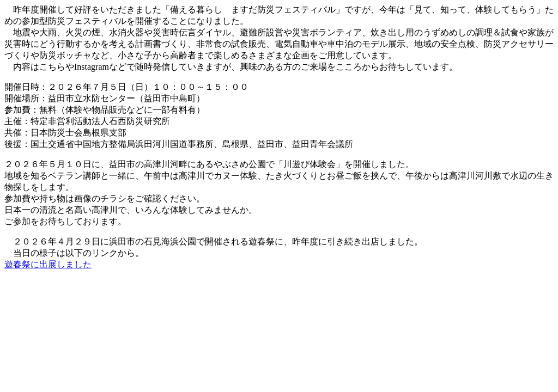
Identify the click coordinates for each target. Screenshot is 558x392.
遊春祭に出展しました (48, 264)
